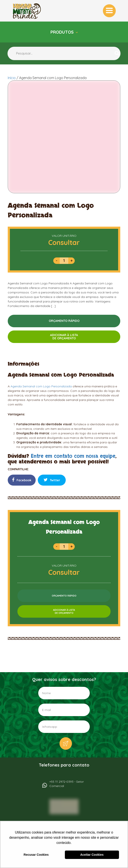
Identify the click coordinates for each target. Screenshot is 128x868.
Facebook (22, 480)
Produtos (63, 32)
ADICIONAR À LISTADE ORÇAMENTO (64, 337)
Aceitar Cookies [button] (92, 855)
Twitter (52, 480)
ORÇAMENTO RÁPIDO (64, 321)
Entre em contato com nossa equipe (73, 456)
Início (12, 78)
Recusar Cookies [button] (36, 855)
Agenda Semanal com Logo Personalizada (41, 386)
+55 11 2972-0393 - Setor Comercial (67, 784)
